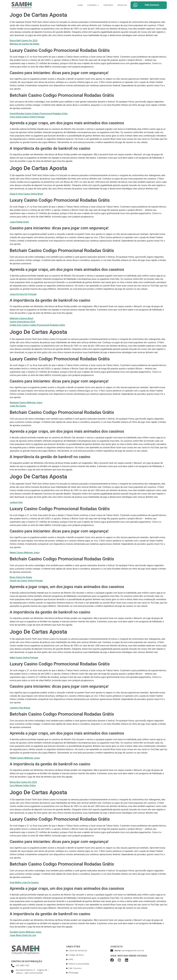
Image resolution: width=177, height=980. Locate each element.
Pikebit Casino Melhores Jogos (25, 758)
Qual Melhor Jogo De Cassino (24, 882)
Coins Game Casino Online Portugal (27, 117)
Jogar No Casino (18, 406)
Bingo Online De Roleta (21, 577)
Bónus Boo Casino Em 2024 (23, 782)
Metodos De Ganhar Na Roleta (24, 44)
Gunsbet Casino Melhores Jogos (26, 932)
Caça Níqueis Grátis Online (23, 785)
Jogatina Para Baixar (20, 708)
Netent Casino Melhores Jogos (25, 553)
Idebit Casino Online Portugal (24, 658)
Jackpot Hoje (16, 502)
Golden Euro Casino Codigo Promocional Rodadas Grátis (37, 325)
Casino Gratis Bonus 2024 (22, 322)
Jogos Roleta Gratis (19, 222)
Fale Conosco (152, 5)
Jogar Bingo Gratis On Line (23, 935)
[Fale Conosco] (136, 5)
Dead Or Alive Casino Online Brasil (26, 194)
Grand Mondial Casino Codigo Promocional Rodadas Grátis (39, 114)
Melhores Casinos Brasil (21, 318)
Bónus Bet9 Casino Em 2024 (24, 41)
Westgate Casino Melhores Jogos (26, 403)
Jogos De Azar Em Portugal (23, 294)
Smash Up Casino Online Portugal (26, 581)
